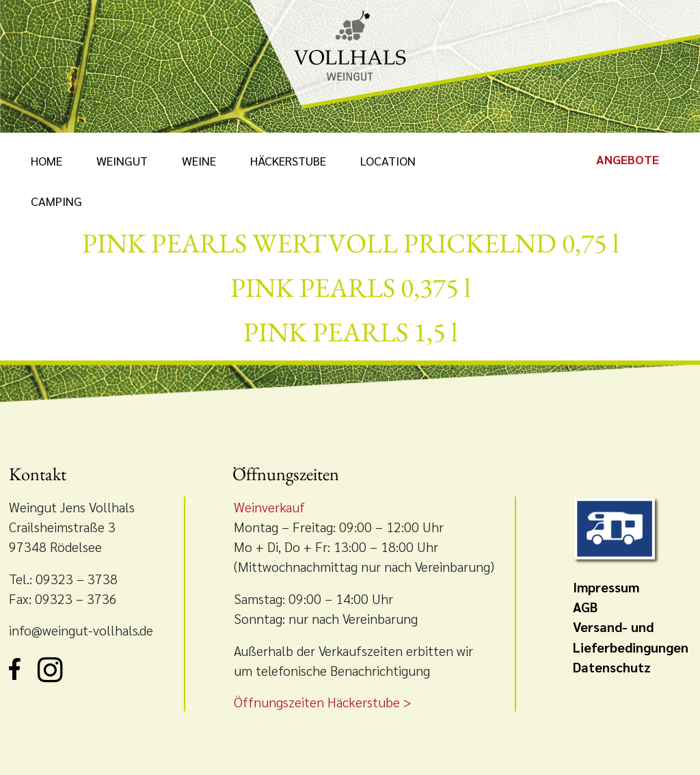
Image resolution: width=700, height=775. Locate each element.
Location (388, 160)
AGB (585, 606)
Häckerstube (288, 160)
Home (46, 160)
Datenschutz (612, 667)
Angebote (628, 159)
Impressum (606, 587)
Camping (56, 201)
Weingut (122, 160)
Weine (199, 160)
